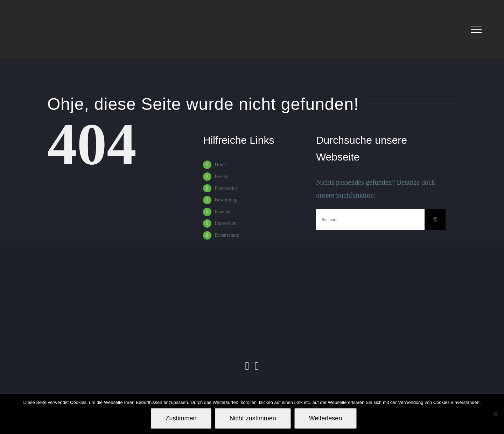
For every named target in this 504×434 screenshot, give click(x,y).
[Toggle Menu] (476, 30)
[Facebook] (257, 366)
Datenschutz (227, 235)
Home (221, 165)
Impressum (226, 223)
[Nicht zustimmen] (495, 414)
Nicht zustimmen (253, 418)
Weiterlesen (326, 418)
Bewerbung (226, 200)
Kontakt (223, 212)
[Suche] (435, 220)
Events (222, 176)
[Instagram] (247, 366)
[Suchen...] (370, 220)
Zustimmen (181, 418)
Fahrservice (226, 188)
